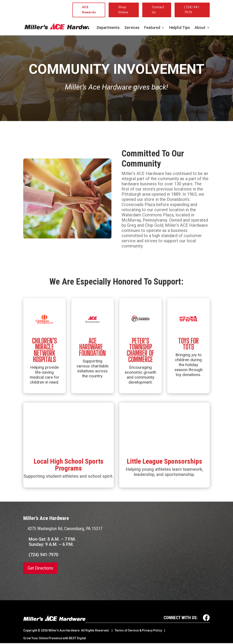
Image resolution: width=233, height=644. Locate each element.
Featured (152, 28)
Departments (108, 28)
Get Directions (41, 568)
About (200, 28)
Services (132, 28)
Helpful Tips (180, 28)
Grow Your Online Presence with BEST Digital (55, 638)
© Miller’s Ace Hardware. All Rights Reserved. (74, 630)
